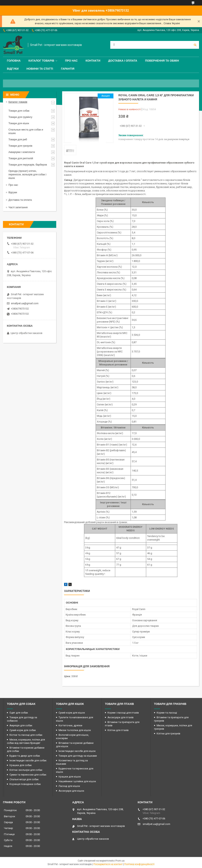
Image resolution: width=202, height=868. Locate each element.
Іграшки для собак (21, 765)
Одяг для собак (19, 713)
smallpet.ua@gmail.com (25, 303)
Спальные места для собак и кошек (26, 131)
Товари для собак (19, 111)
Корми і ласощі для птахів (123, 713)
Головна (14, 61)
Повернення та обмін (162, 61)
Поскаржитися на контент (108, 864)
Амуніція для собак (21, 725)
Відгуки (13, 69)
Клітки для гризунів (168, 734)
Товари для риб (18, 139)
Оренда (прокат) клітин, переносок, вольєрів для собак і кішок (27, 174)
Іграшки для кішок (70, 777)
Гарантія (68, 69)
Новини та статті (40, 69)
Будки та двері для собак (25, 756)
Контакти (93, 61)
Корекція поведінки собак (25, 784)
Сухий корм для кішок (72, 713)
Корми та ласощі (167, 713)
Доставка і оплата (123, 61)
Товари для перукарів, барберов (28, 165)
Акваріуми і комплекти (22, 152)
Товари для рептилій (21, 158)
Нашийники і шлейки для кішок (77, 781)
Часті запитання (18, 207)
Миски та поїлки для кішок (75, 730)
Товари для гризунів (20, 146)
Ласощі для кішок (69, 786)
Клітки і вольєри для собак (26, 770)
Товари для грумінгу (20, 117)
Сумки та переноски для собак (28, 775)
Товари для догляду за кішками (78, 756)
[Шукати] (195, 45)
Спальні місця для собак (24, 779)
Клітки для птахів (118, 730)
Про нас (71, 61)
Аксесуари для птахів (121, 717)
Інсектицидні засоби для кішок (77, 751)
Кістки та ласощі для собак (26, 735)
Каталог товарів (41, 61)
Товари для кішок (19, 123)
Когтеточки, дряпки (70, 725)
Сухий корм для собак (23, 730)
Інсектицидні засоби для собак (28, 760)
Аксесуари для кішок (71, 791)
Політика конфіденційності (139, 864)
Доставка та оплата (20, 200)
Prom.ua (120, 861)
